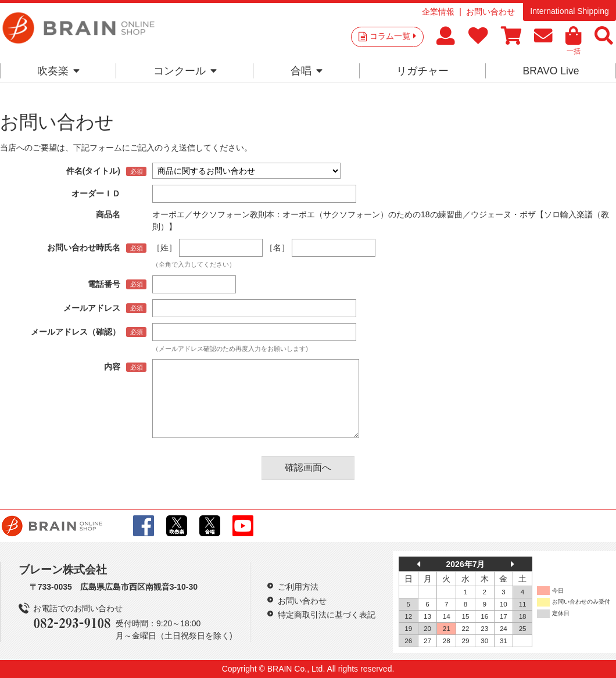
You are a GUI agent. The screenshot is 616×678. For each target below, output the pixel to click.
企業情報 (438, 12)
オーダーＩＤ (96, 193)
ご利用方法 (298, 587)
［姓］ (164, 247)
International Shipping (569, 11)
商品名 (108, 214)
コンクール (185, 71)
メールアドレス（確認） (76, 332)
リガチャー (422, 71)
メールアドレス (92, 308)
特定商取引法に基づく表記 (327, 615)
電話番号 (104, 284)
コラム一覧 (393, 36)
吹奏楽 (58, 71)
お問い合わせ (490, 12)
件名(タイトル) (93, 171)
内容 (112, 367)
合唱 (307, 71)
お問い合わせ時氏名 (84, 247)
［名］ (277, 247)
